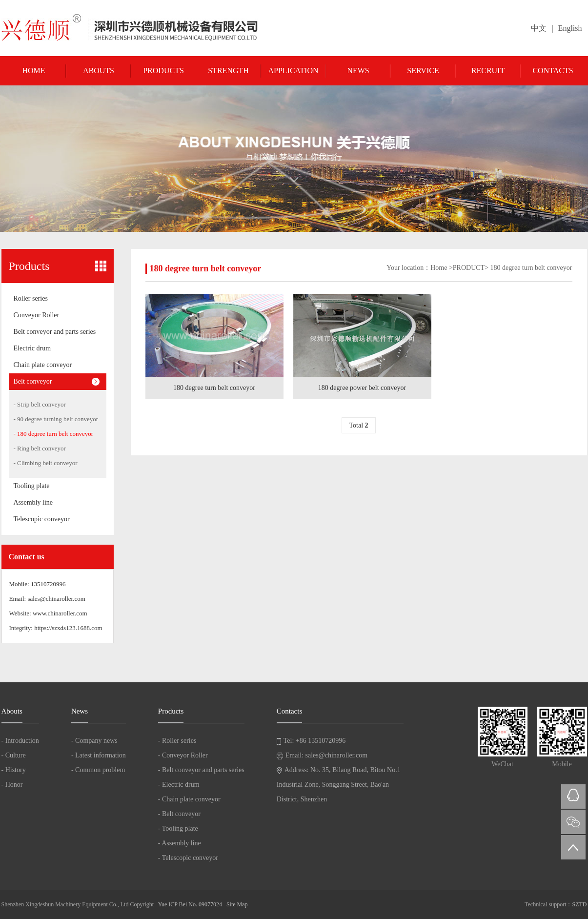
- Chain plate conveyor (189, 799)
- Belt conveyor (179, 814)
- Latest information (99, 755)
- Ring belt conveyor (40, 448)
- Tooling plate (178, 828)
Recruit (488, 71)
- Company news (94, 741)
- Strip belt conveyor (40, 404)
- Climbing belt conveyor (46, 463)
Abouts (99, 71)
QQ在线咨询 (573, 796)
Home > (442, 268)
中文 (539, 28)
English (570, 28)
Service (423, 71)
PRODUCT (469, 268)
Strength (228, 71)
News (358, 71)
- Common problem (98, 770)
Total (358, 425)
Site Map (237, 904)
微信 (573, 822)
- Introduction (20, 741)
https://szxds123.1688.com (68, 628)
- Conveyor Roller (183, 755)
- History (14, 770)
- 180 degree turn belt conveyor (54, 434)
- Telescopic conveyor (188, 858)
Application (293, 71)
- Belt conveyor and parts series (201, 770)
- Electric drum (179, 785)
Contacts (553, 71)
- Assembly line (180, 843)
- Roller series (177, 741)
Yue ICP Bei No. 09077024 (190, 904)
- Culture (14, 755)
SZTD (580, 904)
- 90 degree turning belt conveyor (56, 419)
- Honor (12, 785)
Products (163, 71)
